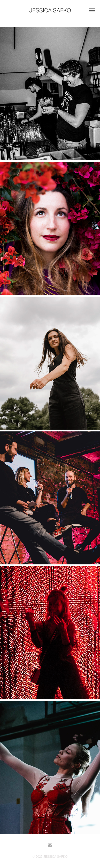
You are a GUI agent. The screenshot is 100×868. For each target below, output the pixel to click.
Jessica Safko (50, 10)
